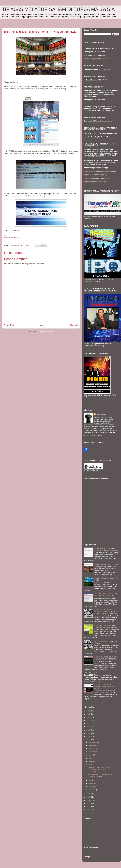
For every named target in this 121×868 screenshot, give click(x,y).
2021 (89, 727)
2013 (89, 803)
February (92, 787)
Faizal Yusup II (89, 447)
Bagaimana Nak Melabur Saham (106, 564)
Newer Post (9, 325)
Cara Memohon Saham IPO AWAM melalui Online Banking (105, 626)
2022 (89, 724)
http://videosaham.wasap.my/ (95, 182)
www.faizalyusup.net (11, 237)
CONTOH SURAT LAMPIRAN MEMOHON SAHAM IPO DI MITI (106, 549)
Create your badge (90, 453)
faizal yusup (101, 414)
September (93, 752)
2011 (89, 810)
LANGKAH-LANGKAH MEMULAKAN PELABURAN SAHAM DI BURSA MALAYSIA (106, 612)
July (90, 758)
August (91, 755)
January (92, 790)
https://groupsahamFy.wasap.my (97, 59)
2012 (89, 807)
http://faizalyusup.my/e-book (105, 121)
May (90, 765)
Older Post (73, 325)
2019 (89, 733)
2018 (89, 736)
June (91, 761)
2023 (89, 720)
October (92, 749)
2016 (89, 794)
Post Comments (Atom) (46, 331)
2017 (89, 740)
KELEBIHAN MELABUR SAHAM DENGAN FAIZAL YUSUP (106, 595)
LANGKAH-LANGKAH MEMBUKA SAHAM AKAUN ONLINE (105, 687)
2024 (89, 717)
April (90, 780)
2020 (89, 730)
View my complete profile (93, 435)
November (93, 745)
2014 (89, 800)
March (91, 784)
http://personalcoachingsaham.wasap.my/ (100, 171)
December (93, 742)
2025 (89, 714)
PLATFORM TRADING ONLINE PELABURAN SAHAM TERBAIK (106, 658)
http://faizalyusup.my (107, 162)
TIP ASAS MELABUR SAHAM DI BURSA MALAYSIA (58, 9)
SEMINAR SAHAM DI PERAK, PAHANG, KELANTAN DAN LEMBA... (99, 769)
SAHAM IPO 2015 (91, 673)
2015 (89, 797)
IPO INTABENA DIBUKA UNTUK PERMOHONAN (100, 775)
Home (41, 325)
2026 (89, 711)
